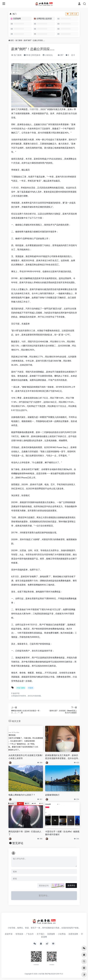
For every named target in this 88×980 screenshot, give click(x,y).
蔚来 (70, 109)
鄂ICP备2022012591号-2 (54, 974)
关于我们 (41, 934)
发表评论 (71, 885)
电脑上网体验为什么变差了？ (22, 795)
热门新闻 (19, 40)
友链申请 (9, 934)
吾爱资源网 (73, 934)
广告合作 (30, 934)
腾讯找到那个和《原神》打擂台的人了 (25, 833)
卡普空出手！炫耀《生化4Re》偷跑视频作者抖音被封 (62, 833)
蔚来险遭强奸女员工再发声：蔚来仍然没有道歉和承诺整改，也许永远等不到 (62, 757)
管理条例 (19, 934)
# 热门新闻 (21, 688)
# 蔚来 (31, 688)
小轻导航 (41, 974)
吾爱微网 (51, 934)
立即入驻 (72, 14)
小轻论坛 (48, 55)
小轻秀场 (62, 934)
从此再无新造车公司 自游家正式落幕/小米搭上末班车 (26, 757)
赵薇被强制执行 (52, 795)
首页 (12, 40)
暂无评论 (18, 843)
